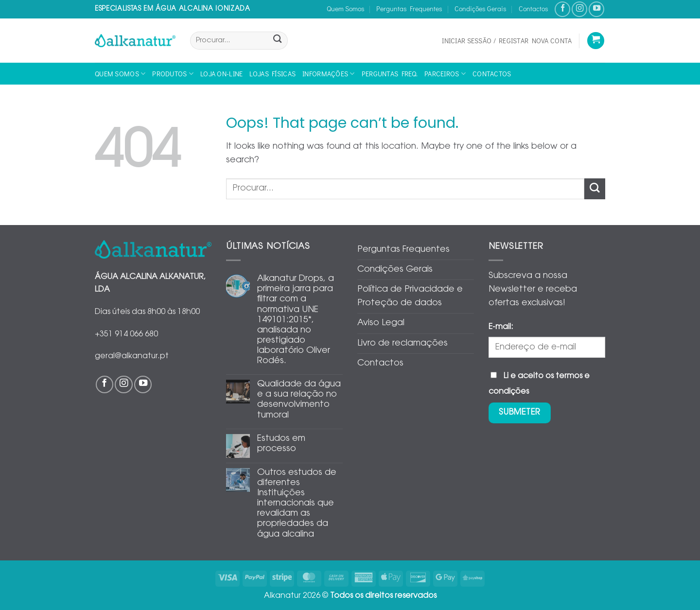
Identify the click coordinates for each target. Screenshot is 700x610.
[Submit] (277, 41)
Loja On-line (221, 74)
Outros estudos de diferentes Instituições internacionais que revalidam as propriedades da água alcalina (297, 504)
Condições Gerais (481, 9)
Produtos (173, 74)
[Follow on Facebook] (562, 9)
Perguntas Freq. (390, 74)
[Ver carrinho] (596, 41)
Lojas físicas (272, 74)
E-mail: (501, 327)
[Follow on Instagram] (579, 9)
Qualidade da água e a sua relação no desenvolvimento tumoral (299, 400)
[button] (507, 41)
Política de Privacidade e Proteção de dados (410, 296)
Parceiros (445, 74)
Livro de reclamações (402, 344)
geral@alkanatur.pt (132, 356)
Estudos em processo (281, 444)
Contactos (534, 9)
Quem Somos (346, 9)
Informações (329, 74)
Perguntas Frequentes (409, 9)
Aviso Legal (381, 323)
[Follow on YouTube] (596, 9)
